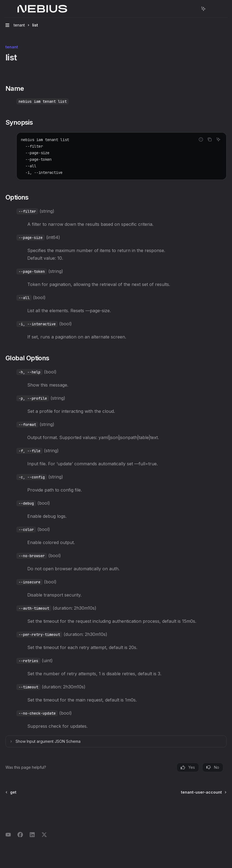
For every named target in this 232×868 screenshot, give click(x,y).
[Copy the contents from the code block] (210, 139)
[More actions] (212, 9)
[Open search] (193, 9)
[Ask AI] (218, 139)
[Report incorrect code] (201, 139)
